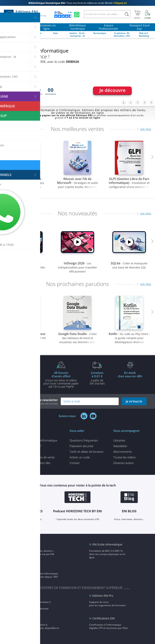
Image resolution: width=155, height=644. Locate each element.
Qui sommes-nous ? (28, 446)
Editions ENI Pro (103, 596)
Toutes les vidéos (124, 457)
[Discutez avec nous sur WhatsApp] (77, 15)
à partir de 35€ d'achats (97, 378)
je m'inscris (134, 401)
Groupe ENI (30, 567)
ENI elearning (31, 618)
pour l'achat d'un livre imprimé (25, 378)
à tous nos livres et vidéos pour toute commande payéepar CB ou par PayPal (61, 379)
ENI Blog (28, 544)
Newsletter (120, 446)
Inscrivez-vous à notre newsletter (33, 401)
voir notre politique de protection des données (36, 404)
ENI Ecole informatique (107, 544)
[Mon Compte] (148, 15)
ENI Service (30, 596)
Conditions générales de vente (35, 457)
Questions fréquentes (84, 440)
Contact (75, 463)
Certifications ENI (104, 618)
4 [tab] (144, 103)
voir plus (146, 129)
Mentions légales (26, 452)
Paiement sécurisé (81, 446)
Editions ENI (25, 15)
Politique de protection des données (33, 464)
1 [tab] (124, 103)
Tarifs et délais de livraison (87, 452)
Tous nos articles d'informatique (36, 440)
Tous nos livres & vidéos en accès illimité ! (78, 3)
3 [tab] (137, 103)
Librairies (119, 440)
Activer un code (80, 457)
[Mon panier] (137, 15)
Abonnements (123, 452)
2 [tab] (130, 103)
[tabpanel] (77, 72)
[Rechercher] (127, 14)
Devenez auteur (124, 463)
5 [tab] (151, 103)
